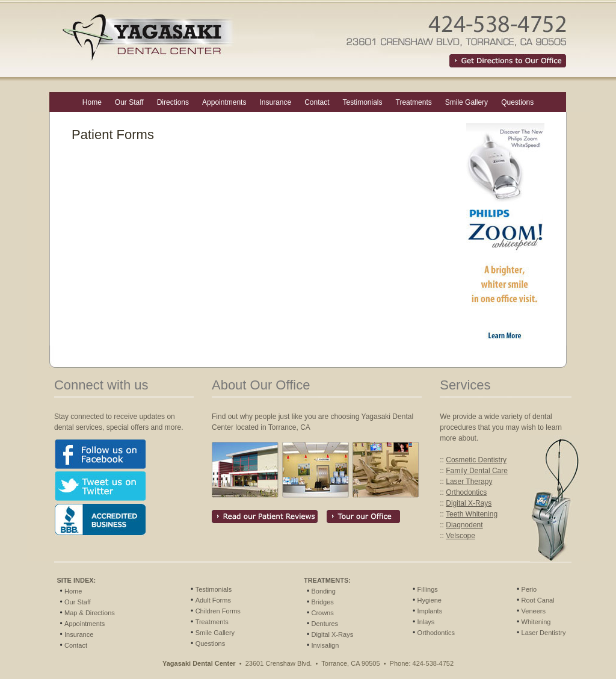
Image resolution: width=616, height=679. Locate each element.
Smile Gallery (467, 102)
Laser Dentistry (544, 633)
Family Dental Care (477, 471)
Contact (317, 102)
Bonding (323, 591)
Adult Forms (213, 600)
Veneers (534, 611)
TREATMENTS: (327, 580)
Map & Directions (90, 613)
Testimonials (362, 102)
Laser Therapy (469, 482)
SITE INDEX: (77, 580)
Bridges (322, 602)
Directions (173, 102)
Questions (517, 102)
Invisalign (325, 645)
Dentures (325, 624)
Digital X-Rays (469, 503)
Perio (529, 589)
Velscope (460, 536)
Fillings (428, 589)
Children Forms (218, 611)
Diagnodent (464, 525)
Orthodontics (466, 492)
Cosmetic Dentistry (476, 460)
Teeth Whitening (472, 514)
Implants (430, 611)
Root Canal (538, 600)
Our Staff (129, 102)
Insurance (275, 102)
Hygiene (430, 600)
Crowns (322, 613)
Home (92, 102)
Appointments (224, 102)
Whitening (536, 622)
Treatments (414, 102)
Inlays (426, 622)
